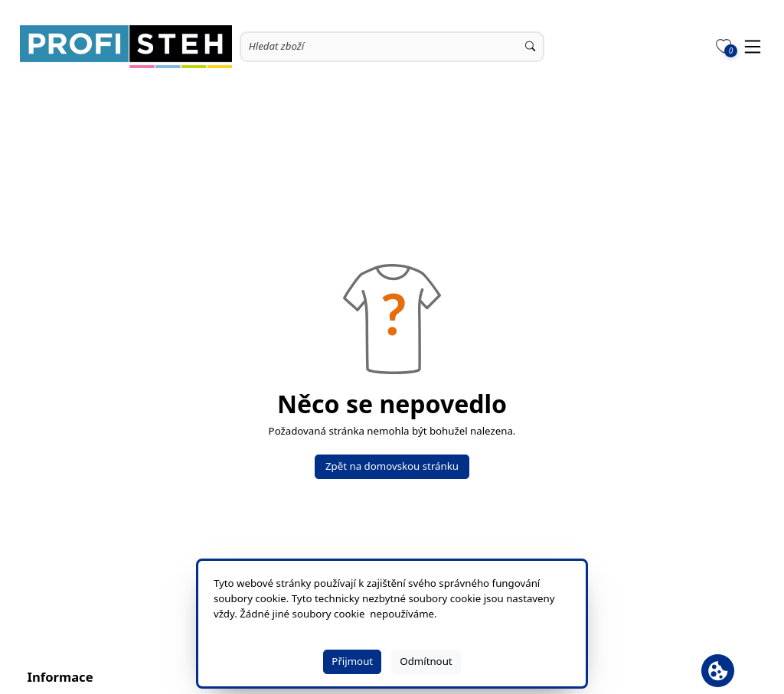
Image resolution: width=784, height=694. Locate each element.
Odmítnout (426, 661)
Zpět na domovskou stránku (392, 466)
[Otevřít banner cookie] (718, 671)
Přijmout (352, 661)
